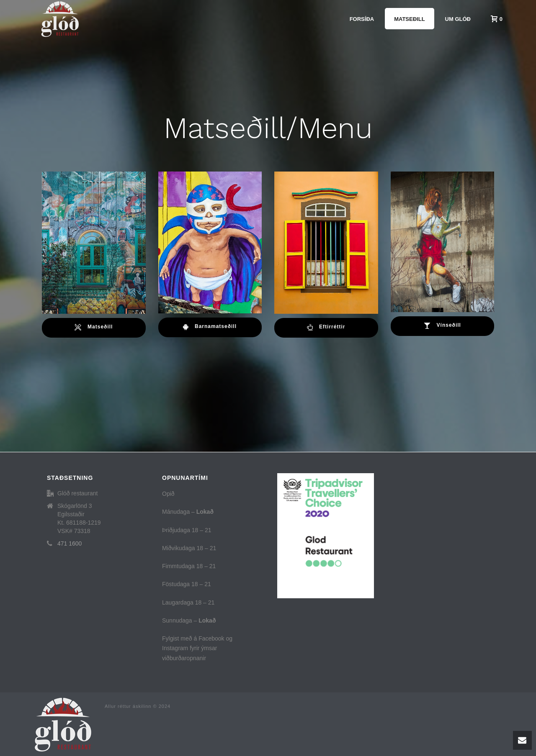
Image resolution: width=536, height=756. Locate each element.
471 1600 (70, 543)
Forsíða (362, 19)
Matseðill (409, 19)
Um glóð (458, 19)
